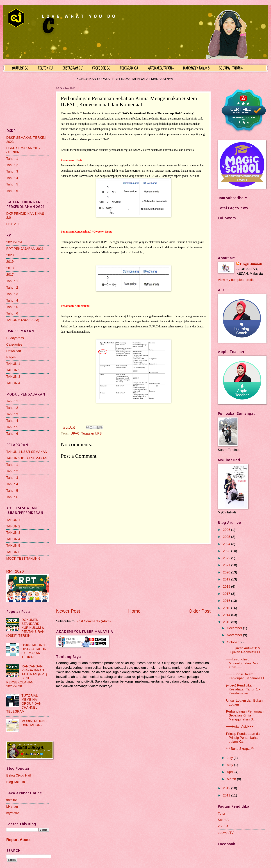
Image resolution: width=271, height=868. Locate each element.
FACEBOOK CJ (101, 69)
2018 (10, 268)
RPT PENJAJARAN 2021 (25, 249)
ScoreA (223, 820)
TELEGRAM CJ (129, 69)
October (233, 642)
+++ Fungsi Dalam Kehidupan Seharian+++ (245, 676)
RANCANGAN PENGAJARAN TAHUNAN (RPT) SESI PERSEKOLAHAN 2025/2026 (27, 676)
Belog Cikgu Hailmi (20, 775)
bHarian (12, 806)
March (232, 779)
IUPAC (75, 433)
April (231, 772)
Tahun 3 (12, 171)
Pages (11, 357)
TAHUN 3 (13, 377)
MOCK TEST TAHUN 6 (23, 558)
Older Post (200, 611)
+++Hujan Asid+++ (240, 726)
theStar (12, 800)
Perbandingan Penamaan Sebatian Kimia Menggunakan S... (245, 715)
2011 (227, 795)
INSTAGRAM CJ (73, 69)
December (235, 628)
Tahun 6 (12, 191)
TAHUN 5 (13, 546)
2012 (227, 788)
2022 (227, 558)
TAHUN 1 (13, 364)
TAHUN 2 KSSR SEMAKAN (27, 458)
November (235, 635)
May (231, 765)
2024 (227, 544)
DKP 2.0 (12, 224)
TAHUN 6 (13, 552)
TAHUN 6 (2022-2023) (23, 320)
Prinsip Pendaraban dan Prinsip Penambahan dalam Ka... (244, 738)
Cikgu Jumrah (251, 264)
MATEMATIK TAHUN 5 (196, 69)
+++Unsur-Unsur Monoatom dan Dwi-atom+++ (242, 663)
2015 (227, 608)
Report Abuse (19, 840)
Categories (14, 344)
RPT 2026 (15, 571)
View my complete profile (236, 280)
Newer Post (68, 611)
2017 (10, 275)
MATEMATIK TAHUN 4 (161, 69)
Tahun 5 (12, 184)
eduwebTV (226, 833)
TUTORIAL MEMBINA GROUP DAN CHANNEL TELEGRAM (24, 703)
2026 (227, 530)
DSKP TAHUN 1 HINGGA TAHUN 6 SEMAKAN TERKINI (34, 651)
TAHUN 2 (13, 370)
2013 (227, 622)
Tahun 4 (12, 178)
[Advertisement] (133, 576)
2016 (227, 601)
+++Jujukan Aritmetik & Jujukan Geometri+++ (243, 650)
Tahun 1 (12, 159)
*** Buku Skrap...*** (240, 749)
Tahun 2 (12, 165)
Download (14, 351)
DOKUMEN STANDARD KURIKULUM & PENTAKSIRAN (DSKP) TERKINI (25, 628)
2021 (227, 565)
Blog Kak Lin (16, 782)
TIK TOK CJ (45, 69)
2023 (227, 551)
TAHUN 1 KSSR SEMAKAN (27, 452)
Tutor (222, 813)
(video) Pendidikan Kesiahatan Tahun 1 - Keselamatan (243, 689)
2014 (227, 615)
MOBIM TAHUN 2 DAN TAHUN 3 (34, 723)
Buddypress (15, 338)
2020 (10, 255)
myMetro (13, 813)
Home (134, 611)
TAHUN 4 (13, 383)
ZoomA (223, 826)
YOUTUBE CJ (20, 69)
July (230, 758)
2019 (10, 262)
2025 (227, 537)
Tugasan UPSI (92, 433)
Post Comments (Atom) (93, 621)
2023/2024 (14, 242)
